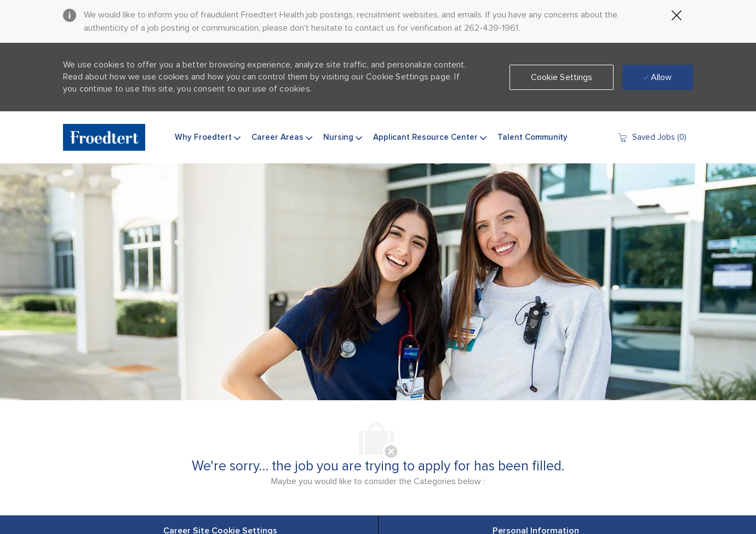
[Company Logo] (104, 137)
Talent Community (532, 137)
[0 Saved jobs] (652, 137)
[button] (562, 77)
